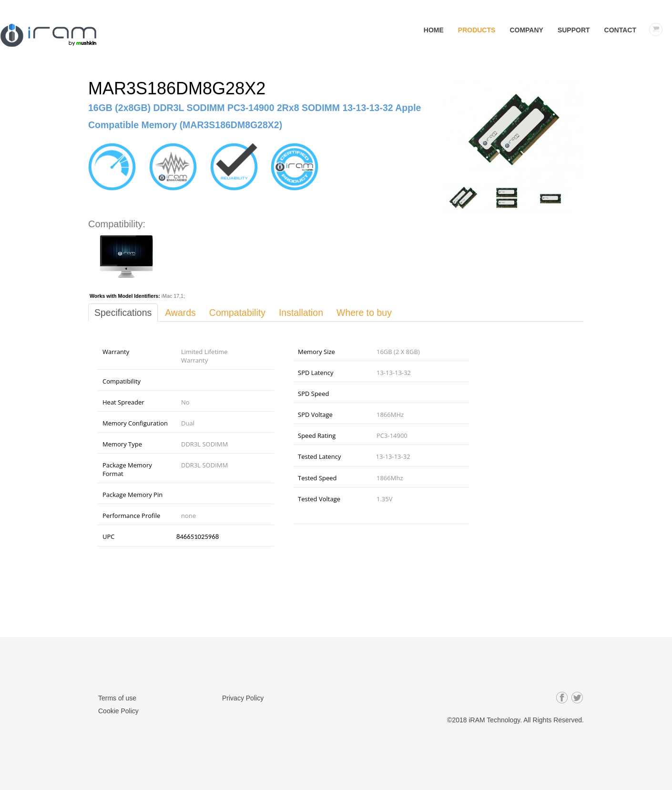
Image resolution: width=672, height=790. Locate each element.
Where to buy (370, 313)
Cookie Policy (118, 710)
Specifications (124, 313)
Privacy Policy (243, 698)
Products (477, 30)
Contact (620, 30)
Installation (305, 313)
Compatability (240, 313)
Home (434, 30)
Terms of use (117, 698)
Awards (182, 313)
